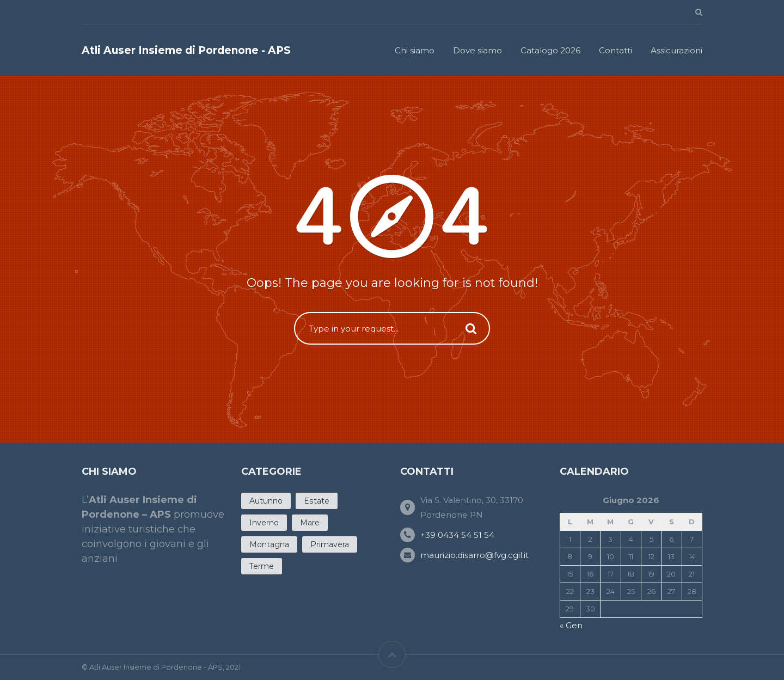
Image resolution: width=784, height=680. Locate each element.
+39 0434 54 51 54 (457, 535)
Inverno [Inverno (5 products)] (264, 523)
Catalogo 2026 (550, 50)
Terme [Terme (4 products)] (262, 566)
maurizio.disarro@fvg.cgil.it (474, 555)
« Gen (571, 625)
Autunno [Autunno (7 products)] (266, 501)
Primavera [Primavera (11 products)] (330, 544)
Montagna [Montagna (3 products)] (269, 544)
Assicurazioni (676, 50)
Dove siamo (477, 50)
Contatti (615, 50)
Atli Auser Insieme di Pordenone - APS (186, 50)
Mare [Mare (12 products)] (310, 523)
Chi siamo (415, 50)
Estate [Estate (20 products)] (317, 501)
